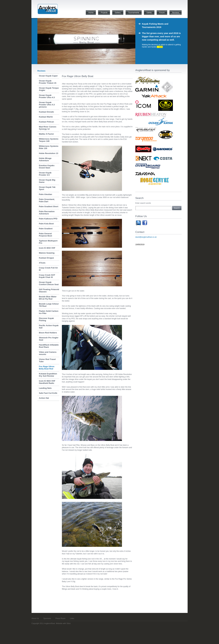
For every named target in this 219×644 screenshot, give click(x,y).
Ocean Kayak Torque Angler (49, 89)
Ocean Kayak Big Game (47, 181)
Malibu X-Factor (46, 134)
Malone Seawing (47, 253)
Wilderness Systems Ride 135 (49, 147)
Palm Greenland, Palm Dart (47, 200)
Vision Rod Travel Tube (47, 360)
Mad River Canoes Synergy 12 (48, 128)
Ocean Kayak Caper (48, 76)
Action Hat (44, 398)
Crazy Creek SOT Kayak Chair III (47, 276)
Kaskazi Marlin (46, 117)
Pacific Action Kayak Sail (49, 327)
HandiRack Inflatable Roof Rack (49, 346)
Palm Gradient (46, 229)
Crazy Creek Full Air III (48, 269)
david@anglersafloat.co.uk (146, 237)
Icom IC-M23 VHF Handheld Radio (47, 382)
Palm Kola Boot (46, 224)
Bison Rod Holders (48, 333)
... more (160, 47)
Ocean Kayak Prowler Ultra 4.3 (47, 96)
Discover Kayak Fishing (46, 319)
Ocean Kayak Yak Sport (47, 188)
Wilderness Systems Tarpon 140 (49, 140)
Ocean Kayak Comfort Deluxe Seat (49, 283)
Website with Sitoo (63, 623)
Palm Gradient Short (49, 206)
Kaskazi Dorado (46, 112)
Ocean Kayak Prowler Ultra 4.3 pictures (47, 105)
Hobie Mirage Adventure (45, 159)
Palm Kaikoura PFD (48, 219)
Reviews (41, 71)
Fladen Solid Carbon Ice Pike (49, 312)
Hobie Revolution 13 (49, 153)
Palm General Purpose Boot (45, 235)
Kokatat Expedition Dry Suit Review (48, 375)
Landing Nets (45, 388)
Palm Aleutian (46, 194)
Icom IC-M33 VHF (47, 248)
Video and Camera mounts (48, 353)
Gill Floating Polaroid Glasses (49, 291)
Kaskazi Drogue (46, 258)
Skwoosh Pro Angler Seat (49, 339)
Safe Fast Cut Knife (48, 393)
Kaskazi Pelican (46, 122)
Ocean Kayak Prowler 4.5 (45, 174)
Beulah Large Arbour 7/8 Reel (49, 305)
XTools (42, 263)
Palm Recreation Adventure (47, 213)
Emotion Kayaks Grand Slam (47, 167)
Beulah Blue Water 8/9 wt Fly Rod (48, 298)
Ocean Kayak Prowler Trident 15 (48, 82)
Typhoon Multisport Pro (48, 242)
